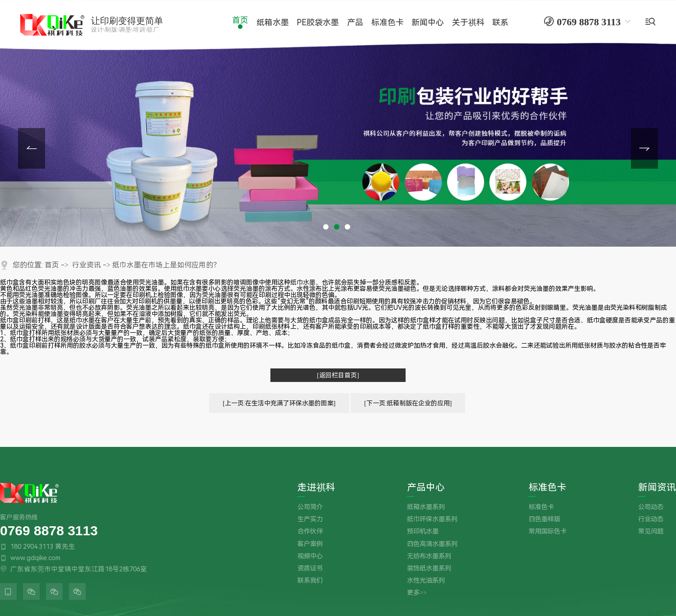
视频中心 (310, 556)
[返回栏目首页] (338, 375)
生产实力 (310, 519)
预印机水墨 (423, 531)
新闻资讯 (657, 488)
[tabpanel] (338, 123)
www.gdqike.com (35, 558)
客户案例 (310, 544)
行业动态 (651, 519)
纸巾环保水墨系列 (432, 519)
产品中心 (426, 488)
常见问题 (651, 531)
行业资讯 (87, 265)
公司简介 (310, 507)
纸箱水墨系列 (426, 507)
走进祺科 (316, 488)
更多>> (417, 593)
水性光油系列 (426, 581)
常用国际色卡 (548, 531)
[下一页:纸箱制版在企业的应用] (408, 403)
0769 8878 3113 (49, 530)
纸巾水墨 (303, 282)
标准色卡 (548, 488)
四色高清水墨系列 (432, 544)
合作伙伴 (310, 531)
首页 (52, 265)
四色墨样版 (544, 519)
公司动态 (651, 507)
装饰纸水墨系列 (429, 568)
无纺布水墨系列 (429, 556)
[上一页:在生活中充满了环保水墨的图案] (279, 403)
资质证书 (310, 568)
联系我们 (310, 581)
